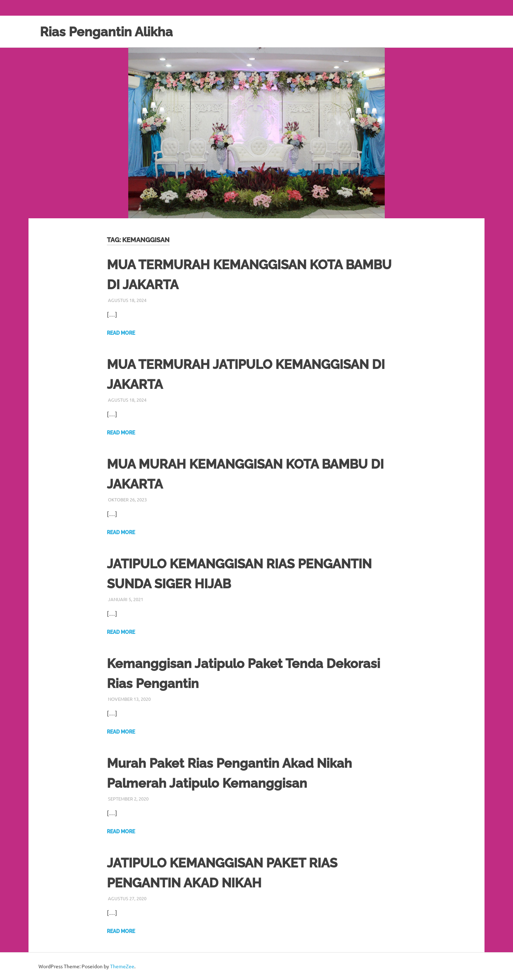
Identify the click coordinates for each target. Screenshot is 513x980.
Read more (121, 333)
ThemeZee (122, 966)
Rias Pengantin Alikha (110, 32)
